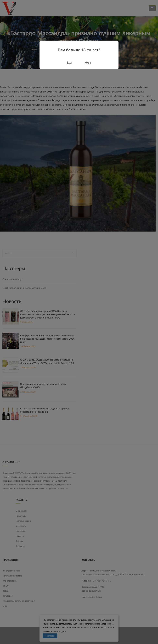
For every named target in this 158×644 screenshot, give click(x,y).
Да (69, 63)
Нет (88, 63)
